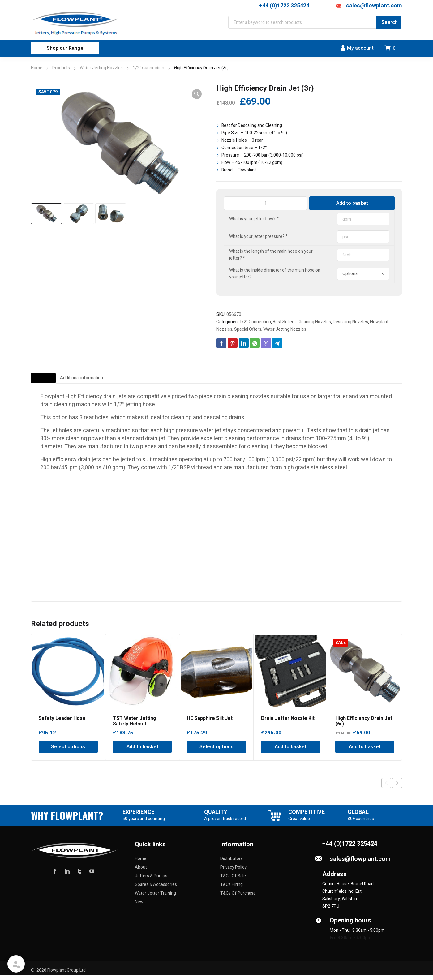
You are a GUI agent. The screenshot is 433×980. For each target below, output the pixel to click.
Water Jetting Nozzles (285, 329)
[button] (197, 94)
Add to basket (352, 203)
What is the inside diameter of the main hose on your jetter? (275, 274)
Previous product (386, 788)
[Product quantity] (265, 203)
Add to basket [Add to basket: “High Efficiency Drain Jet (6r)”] (365, 751)
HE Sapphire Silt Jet (210, 723)
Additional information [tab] (123, 380)
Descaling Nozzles (350, 322)
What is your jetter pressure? (258, 236)
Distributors (232, 863)
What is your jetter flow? (254, 219)
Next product (397, 788)
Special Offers (248, 329)
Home (37, 68)
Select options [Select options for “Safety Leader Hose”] (68, 751)
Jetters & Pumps (151, 881)
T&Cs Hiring (232, 889)
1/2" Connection (255, 322)
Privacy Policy (233, 872)
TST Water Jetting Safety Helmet (135, 726)
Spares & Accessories (156, 889)
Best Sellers (284, 322)
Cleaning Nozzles (314, 322)
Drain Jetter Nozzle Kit (288, 723)
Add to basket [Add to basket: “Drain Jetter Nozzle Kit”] (291, 751)
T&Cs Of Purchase (238, 898)
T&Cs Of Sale (233, 881)
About (141, 872)
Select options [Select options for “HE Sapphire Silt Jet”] (216, 751)
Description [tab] (55, 380)
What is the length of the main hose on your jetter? (271, 255)
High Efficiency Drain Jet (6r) (364, 726)
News (140, 907)
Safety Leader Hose (62, 723)
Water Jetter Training (155, 898)
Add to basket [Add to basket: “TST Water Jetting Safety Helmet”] (142, 751)
